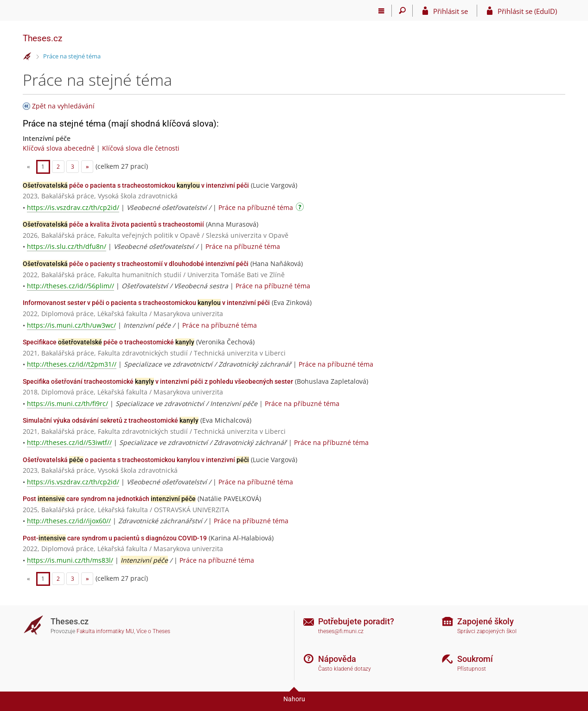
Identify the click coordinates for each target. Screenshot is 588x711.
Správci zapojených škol (487, 631)
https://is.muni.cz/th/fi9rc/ (67, 403)
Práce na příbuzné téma (256, 207)
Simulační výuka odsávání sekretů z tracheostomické (111, 420)
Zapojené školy (486, 621)
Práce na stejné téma (72, 56)
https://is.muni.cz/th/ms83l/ (70, 560)
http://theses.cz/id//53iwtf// (69, 442)
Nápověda (337, 659)
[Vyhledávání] (402, 11)
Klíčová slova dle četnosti (141, 148)
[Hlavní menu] (381, 11)
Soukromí (475, 659)
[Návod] (301, 208)
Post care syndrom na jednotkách (109, 499)
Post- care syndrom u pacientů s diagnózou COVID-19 (115, 538)
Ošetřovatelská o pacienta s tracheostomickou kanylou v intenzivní (136, 460)
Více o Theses (153, 631)
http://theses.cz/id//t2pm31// (72, 364)
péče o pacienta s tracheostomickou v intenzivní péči (136, 185)
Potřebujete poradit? (356, 621)
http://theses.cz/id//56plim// (70, 286)
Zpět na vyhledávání (63, 106)
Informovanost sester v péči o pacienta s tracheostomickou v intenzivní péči (146, 303)
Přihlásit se (451, 11)
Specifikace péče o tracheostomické (109, 342)
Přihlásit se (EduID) (527, 11)
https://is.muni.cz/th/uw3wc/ (71, 325)
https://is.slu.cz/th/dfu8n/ (67, 246)
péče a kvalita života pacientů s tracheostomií (113, 224)
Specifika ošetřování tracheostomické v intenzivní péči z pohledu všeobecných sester (158, 381)
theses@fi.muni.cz (341, 631)
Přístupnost (472, 669)
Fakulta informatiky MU (105, 631)
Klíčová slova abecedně (59, 148)
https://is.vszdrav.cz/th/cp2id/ (73, 207)
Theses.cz (42, 38)
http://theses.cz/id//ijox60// (69, 521)
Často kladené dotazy (345, 669)
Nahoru (294, 699)
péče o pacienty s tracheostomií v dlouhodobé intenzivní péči (136, 264)
